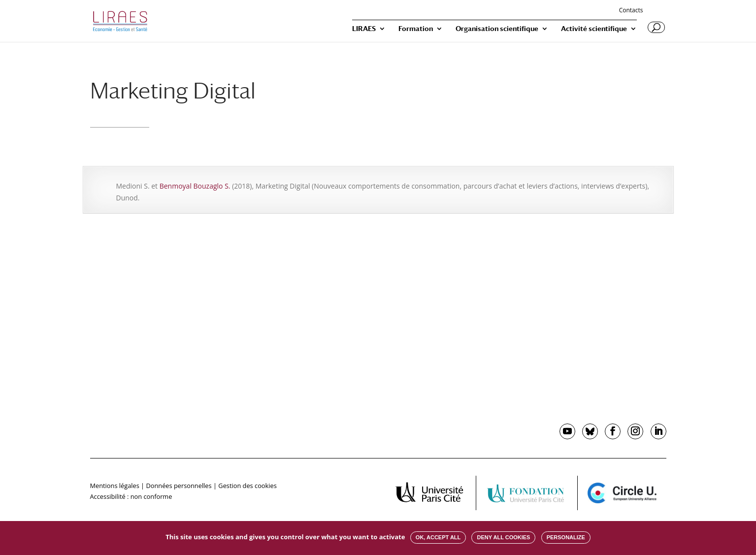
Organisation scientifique (497, 29)
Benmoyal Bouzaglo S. (195, 186)
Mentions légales (115, 486)
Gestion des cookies (247, 486)
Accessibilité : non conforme (131, 496)
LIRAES (364, 29)
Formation (416, 29)
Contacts (631, 11)
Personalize (566, 537)
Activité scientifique (594, 29)
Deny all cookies (503, 537)
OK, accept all (438, 537)
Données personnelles (179, 486)
